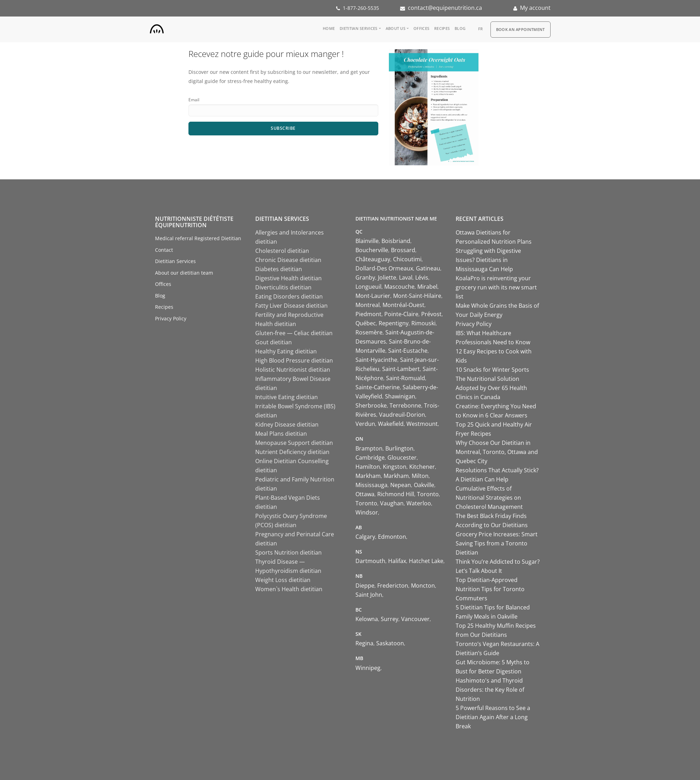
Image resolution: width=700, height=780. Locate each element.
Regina (364, 643)
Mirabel (427, 287)
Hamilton (368, 467)
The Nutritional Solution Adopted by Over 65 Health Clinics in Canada (491, 388)
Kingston (395, 467)
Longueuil (368, 287)
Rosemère (369, 332)
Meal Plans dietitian (281, 434)
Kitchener (422, 467)
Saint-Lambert (401, 369)
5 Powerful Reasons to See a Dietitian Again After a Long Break (493, 717)
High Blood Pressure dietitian (294, 360)
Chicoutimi (407, 259)
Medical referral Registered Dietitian (198, 238)
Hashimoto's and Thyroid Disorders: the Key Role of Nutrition (490, 690)
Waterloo (419, 503)
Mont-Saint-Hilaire (417, 296)
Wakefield (391, 424)
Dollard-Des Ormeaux (384, 268)
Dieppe (365, 586)
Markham (368, 476)
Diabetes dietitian (279, 269)
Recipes (442, 28)
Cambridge (370, 458)
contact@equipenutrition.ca (445, 8)
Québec (366, 323)
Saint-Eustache (408, 351)
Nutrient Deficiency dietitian (292, 452)
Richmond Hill (396, 494)
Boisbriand (396, 241)
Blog (460, 28)
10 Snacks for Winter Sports (492, 370)
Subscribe (283, 128)
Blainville (367, 241)
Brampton (369, 448)
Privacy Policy (171, 318)
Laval (406, 277)
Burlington (399, 448)
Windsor (367, 512)
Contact (164, 250)
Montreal (368, 305)
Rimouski (423, 323)
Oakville (424, 485)
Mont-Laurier (373, 296)
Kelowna (367, 619)
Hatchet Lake (426, 561)
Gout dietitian (274, 342)
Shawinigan (400, 396)
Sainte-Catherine (378, 387)
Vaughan (392, 503)
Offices (421, 28)
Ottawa (365, 494)
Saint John (369, 595)
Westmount (422, 424)
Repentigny (394, 323)
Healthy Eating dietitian (286, 351)
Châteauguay (373, 259)
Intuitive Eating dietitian (287, 397)
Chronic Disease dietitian (288, 260)
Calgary (365, 537)
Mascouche (399, 287)
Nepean (401, 485)
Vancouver (415, 619)
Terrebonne (405, 405)
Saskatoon (390, 643)
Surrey (390, 619)
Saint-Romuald (406, 378)
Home (329, 28)
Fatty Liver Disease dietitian (291, 306)
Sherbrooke (371, 405)
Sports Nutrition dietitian (288, 552)
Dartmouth (370, 561)
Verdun (365, 424)
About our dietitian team (184, 273)
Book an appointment (521, 29)
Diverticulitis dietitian (283, 287)
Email (194, 100)
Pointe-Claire (401, 314)
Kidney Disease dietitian (287, 424)
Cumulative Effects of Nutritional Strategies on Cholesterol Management (489, 498)
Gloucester (402, 458)
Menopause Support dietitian (294, 443)
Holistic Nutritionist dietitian (293, 370)
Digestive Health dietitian (288, 278)
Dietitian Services (358, 28)
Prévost (431, 314)
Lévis (422, 277)
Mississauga (371, 485)
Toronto (428, 494)
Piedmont (368, 314)
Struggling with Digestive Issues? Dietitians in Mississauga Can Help (488, 260)
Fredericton (393, 586)
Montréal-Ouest (403, 305)
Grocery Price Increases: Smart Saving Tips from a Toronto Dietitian (497, 543)
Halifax (397, 561)
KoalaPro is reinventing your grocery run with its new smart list (496, 287)
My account (535, 8)
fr (481, 29)
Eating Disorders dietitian (289, 296)
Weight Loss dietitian (283, 580)
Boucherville (372, 250)
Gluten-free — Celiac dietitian (294, 333)
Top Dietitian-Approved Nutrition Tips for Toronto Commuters (490, 589)
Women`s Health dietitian (289, 589)
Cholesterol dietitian (282, 251)
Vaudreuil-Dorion (402, 415)
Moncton (423, 586)
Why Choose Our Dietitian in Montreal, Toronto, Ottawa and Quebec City (497, 452)
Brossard (403, 250)
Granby (365, 277)
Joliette (387, 277)
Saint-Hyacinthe (376, 360)
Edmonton (392, 537)
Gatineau (428, 268)
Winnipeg (368, 668)
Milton (420, 476)
